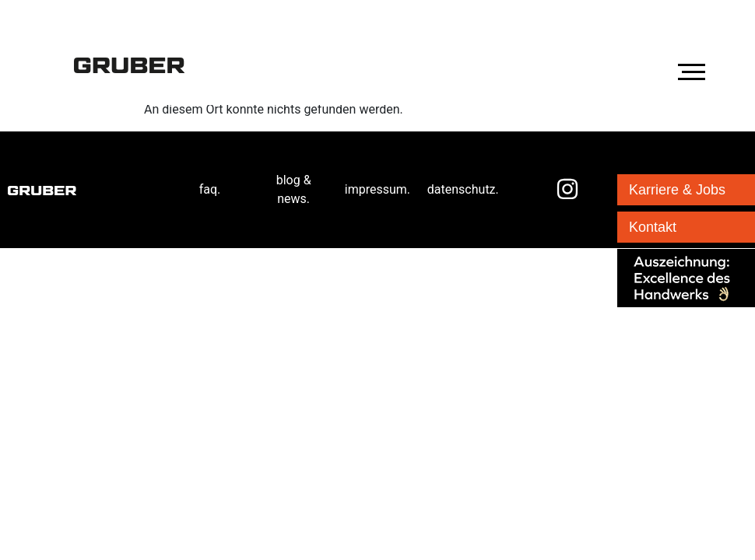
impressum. (377, 189)
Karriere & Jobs (677, 190)
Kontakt (653, 227)
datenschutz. (463, 189)
